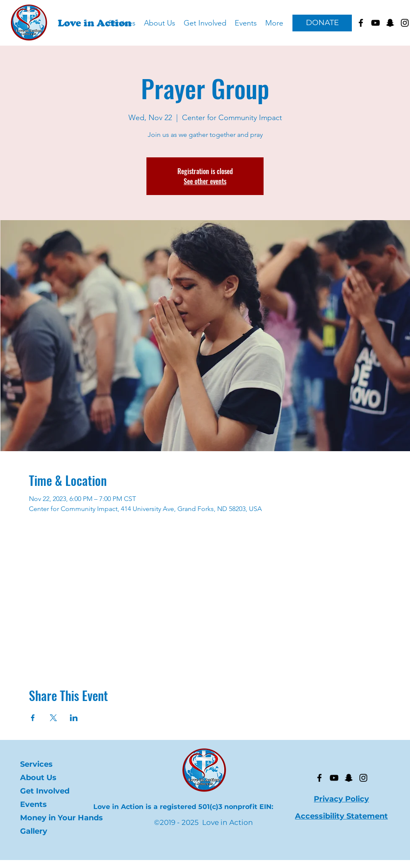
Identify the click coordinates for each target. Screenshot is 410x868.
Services (36, 764)
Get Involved (45, 791)
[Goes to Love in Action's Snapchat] (390, 23)
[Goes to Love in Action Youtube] (375, 23)
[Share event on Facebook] (33, 718)
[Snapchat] (349, 778)
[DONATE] (322, 23)
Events (33, 804)
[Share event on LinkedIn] (74, 718)
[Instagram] (363, 778)
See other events (205, 181)
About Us (38, 778)
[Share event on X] (53, 718)
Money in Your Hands (61, 818)
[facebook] (361, 23)
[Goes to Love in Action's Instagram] (405, 23)
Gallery (34, 831)
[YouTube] (334, 778)
